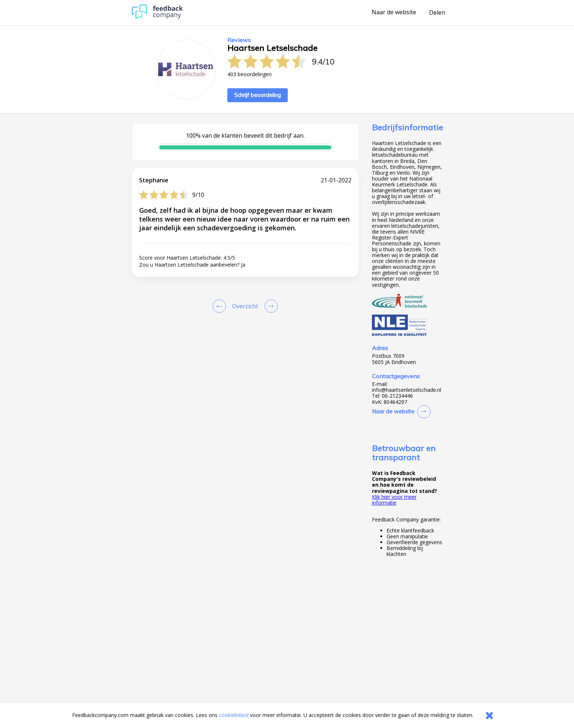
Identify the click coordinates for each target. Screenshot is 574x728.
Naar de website (394, 12)
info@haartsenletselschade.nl (407, 390)
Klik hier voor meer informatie (394, 500)
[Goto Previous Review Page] (221, 306)
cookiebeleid (234, 715)
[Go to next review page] (270, 306)
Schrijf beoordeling (258, 95)
